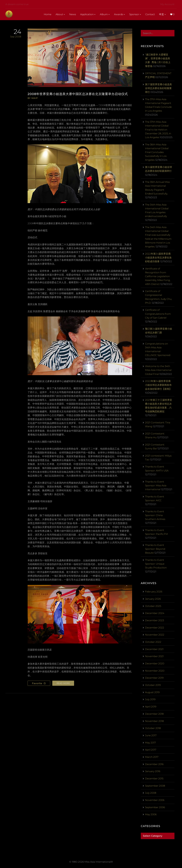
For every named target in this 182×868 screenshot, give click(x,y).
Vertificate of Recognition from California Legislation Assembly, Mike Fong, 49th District (158, 276)
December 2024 (155, 613)
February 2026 (154, 592)
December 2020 (155, 663)
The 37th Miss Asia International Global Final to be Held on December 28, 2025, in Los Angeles (158, 130)
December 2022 (155, 628)
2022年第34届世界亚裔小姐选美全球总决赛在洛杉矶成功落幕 (158, 258)
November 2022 (155, 635)
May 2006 (151, 814)
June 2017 (151, 735)
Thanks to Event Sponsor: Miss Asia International (156, 485)
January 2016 (153, 771)
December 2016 (154, 764)
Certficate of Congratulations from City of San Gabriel (158, 314)
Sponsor (135, 14)
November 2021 (154, 656)
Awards (120, 14)
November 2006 (155, 800)
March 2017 (152, 757)
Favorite (37, 683)
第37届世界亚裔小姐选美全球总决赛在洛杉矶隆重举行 (158, 88)
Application (88, 14)
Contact (150, 14)
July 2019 (150, 699)
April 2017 (151, 750)
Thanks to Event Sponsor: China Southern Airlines (155, 515)
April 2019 (151, 707)
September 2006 (155, 807)
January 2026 (153, 599)
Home (48, 14)
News (73, 14)
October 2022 (153, 642)
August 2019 (152, 692)
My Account (167, 4)
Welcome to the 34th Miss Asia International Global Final (158, 370)
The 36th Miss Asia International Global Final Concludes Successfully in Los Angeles (157, 152)
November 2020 (155, 671)
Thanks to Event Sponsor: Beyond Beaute (155, 549)
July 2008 (151, 793)
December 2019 (154, 678)
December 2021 (154, 649)
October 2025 (153, 606)
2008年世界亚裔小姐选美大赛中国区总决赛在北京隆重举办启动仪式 (80, 94)
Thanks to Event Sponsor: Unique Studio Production (156, 564)
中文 (163, 14)
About (60, 14)
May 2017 (150, 743)
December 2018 (154, 714)
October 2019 (153, 685)
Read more (63, 683)
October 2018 (153, 728)
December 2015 (154, 779)
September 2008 (155, 786)
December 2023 (154, 620)
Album (105, 14)
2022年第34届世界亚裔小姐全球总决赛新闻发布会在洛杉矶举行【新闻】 (158, 385)
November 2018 (154, 721)
